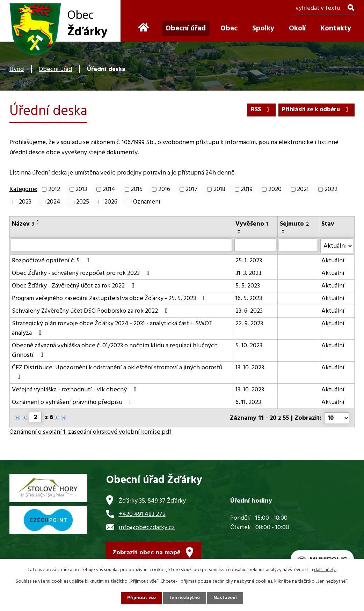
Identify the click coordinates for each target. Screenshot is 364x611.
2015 (137, 189)
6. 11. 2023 (248, 402)
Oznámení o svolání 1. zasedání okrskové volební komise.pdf (90, 432)
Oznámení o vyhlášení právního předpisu (73, 402)
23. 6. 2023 (249, 311)
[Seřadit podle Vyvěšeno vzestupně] (239, 230)
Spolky (263, 29)
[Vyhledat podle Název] (121, 245)
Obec (229, 29)
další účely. (325, 570)
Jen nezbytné (185, 598)
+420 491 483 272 (142, 514)
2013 (81, 189)
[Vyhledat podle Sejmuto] (298, 245)
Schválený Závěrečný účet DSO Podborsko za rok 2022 (91, 311)
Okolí (297, 29)
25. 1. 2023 (249, 261)
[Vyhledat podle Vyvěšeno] (255, 245)
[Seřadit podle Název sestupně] (38, 223)
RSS (258, 110)
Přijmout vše (141, 598)
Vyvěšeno (252, 224)
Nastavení (226, 598)
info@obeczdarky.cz (147, 527)
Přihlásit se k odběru (315, 110)
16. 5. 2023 (249, 299)
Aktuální (333, 261)
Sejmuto (294, 224)
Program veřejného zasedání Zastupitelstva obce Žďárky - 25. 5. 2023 (110, 299)
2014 (109, 189)
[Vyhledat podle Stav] (337, 246)
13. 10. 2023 (250, 368)
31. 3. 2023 (248, 273)
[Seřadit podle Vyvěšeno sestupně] (239, 233)
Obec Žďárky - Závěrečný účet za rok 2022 (75, 286)
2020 (275, 189)
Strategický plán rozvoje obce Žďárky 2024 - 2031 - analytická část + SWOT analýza (112, 328)
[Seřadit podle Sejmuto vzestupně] (284, 230)
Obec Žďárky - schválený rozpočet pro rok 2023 (82, 273)
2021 (303, 189)
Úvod (17, 69)
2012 (54, 189)
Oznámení (147, 202)
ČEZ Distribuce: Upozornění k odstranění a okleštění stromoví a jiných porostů (117, 371)
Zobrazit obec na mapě (147, 553)
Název (23, 224)
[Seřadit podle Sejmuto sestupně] (284, 233)
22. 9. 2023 (249, 324)
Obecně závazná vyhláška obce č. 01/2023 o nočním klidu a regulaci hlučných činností (115, 350)
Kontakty (336, 29)
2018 (219, 189)
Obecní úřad (55, 69)
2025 (83, 202)
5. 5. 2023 (248, 286)
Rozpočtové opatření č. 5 (52, 261)
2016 (164, 189)
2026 (111, 202)
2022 (331, 189)
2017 (192, 189)
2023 (25, 202)
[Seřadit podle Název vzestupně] (38, 221)
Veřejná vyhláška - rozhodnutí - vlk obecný (76, 390)
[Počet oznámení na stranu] (337, 418)
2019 (247, 189)
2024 (54, 202)
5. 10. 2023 (249, 346)
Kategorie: (23, 189)
